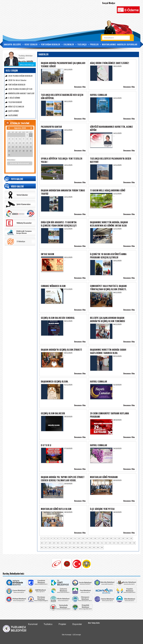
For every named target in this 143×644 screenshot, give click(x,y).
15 (27, 143)
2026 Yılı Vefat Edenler (17, 80)
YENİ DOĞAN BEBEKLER (52, 45)
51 (46, 548)
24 (9, 151)
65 (102, 548)
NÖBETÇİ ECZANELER (16, 106)
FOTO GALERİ (17, 179)
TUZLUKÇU (83, 45)
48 (130, 543)
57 (70, 548)
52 (50, 548)
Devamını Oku (80, 87)
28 (24, 151)
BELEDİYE (18, 45)
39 (94, 543)
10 (9, 143)
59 (78, 548)
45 (118, 543)
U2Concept (77, 635)
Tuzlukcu (48, 624)
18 (13, 147)
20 (20, 147)
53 (54, 548)
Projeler (62, 624)
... (65, 72)
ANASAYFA (8, 44)
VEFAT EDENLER (32, 45)
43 (110, 543)
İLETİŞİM (7, 51)
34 (74, 543)
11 (13, 143)
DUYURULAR (132, 44)
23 (31, 147)
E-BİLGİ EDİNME (14, 98)
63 (94, 548)
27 (20, 151)
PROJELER (96, 45)
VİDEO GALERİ (17, 186)
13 (20, 143)
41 (102, 543)
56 (66, 548)
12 (16, 143)
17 (9, 147)
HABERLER (121, 44)
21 (24, 147)
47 (126, 543)
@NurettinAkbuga (27, 65)
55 (62, 548)
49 (134, 543)
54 (58, 548)
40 (98, 543)
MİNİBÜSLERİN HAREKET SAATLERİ (21, 93)
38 (90, 543)
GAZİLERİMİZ (13, 115)
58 (74, 548)
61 (86, 548)
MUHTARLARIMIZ (109, 44)
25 (13, 151)
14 (24, 143)
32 (66, 543)
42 (106, 543)
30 (31, 151)
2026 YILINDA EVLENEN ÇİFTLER (20, 89)
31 (9, 155)
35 (78, 543)
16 (31, 143)
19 (16, 147)
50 (42, 548)
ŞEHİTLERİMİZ (14, 111)
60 (82, 548)
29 (27, 151)
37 (86, 543)
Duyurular (77, 624)
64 (98, 548)
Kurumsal (33, 624)
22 (27, 147)
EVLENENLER (70, 45)
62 (90, 548)
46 (122, 543)
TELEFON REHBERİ (15, 102)
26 (16, 151)
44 (114, 543)
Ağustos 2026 (20, 128)
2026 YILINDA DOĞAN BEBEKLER (20, 76)
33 (70, 543)
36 (82, 543)
